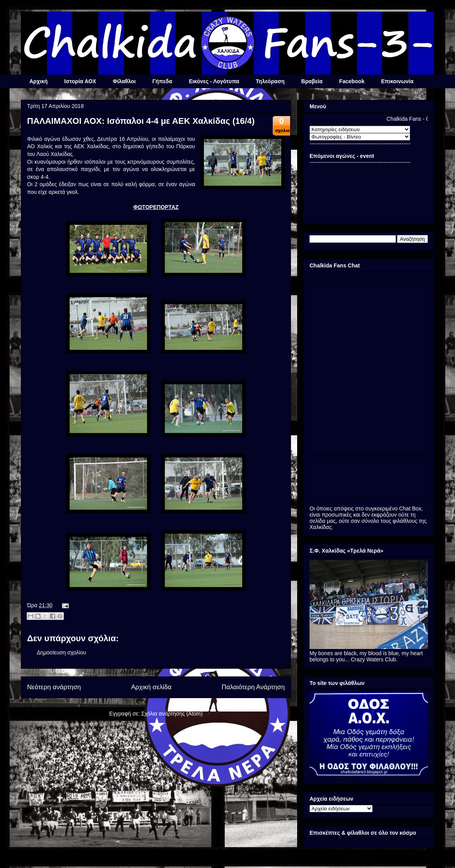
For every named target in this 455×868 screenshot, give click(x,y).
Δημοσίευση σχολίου (62, 652)
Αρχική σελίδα (151, 687)
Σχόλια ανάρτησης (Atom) (172, 714)
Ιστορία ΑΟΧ (80, 81)
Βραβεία (312, 81)
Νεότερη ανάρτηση (54, 687)
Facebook (352, 81)
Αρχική (38, 81)
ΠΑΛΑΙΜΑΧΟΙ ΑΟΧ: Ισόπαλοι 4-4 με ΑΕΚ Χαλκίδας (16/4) (141, 121)
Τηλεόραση (270, 81)
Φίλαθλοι (124, 81)
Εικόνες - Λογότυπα (214, 81)
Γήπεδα (162, 81)
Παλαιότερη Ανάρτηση (253, 687)
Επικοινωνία (397, 81)
